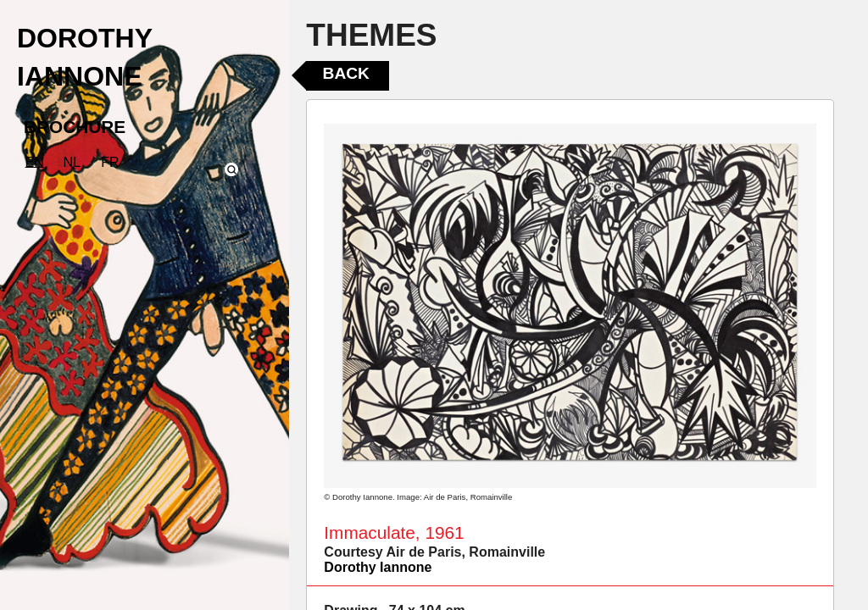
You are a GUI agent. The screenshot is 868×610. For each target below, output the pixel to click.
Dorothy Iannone (378, 567)
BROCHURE (75, 127)
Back (346, 73)
